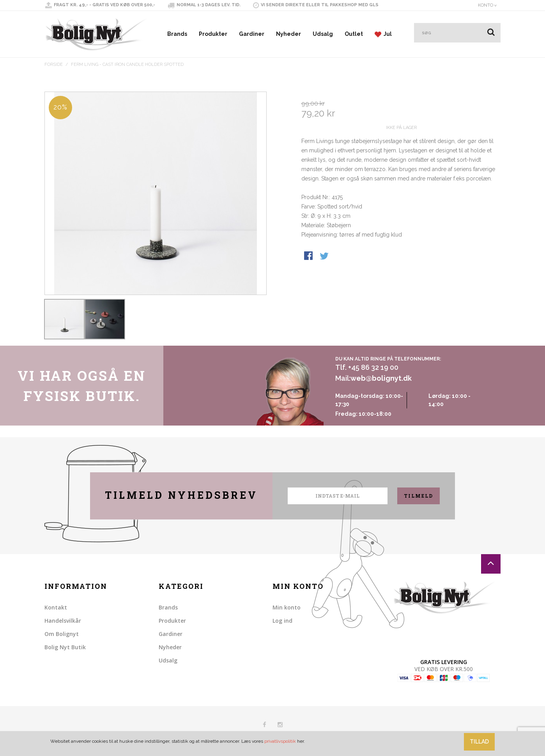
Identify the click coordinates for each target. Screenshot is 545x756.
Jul (383, 34)
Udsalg (323, 34)
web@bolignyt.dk (381, 378)
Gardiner (252, 34)
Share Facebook (309, 284)
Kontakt (56, 607)
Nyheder (288, 34)
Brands (177, 34)
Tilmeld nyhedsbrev (181, 495)
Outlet (354, 34)
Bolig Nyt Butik (65, 647)
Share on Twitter (325, 284)
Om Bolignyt (62, 634)
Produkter (213, 34)
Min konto (287, 607)
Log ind (282, 621)
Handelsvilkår (63, 621)
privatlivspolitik (280, 741)
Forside (54, 64)
